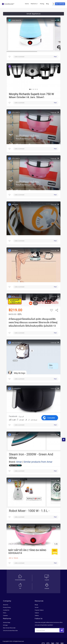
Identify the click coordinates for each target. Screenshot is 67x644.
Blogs (36, 605)
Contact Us (6, 610)
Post (55, 57)
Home (27, 4)
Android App (7, 622)
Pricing (42, 4)
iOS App (5, 625)
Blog (47, 4)
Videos (37, 613)
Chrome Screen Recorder (10, 631)
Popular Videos (39, 610)
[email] (46, 630)
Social (37, 607)
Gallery (37, 616)
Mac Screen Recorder (9, 628)
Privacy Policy (7, 607)
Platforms (34, 4)
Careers (5, 616)
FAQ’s (5, 613)
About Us (6, 605)
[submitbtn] (62, 630)
